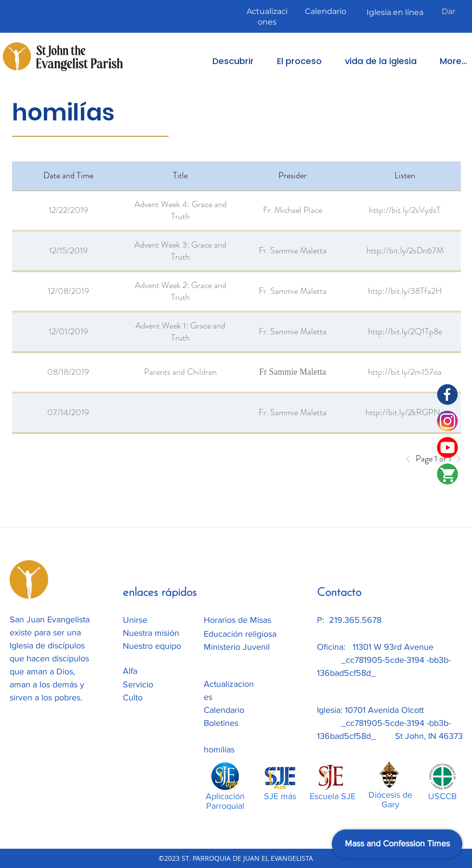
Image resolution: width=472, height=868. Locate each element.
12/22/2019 (68, 210)
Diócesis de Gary (390, 800)
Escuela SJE (333, 796)
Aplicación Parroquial (225, 801)
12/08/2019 (68, 291)
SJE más (280, 796)
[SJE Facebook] (447, 395)
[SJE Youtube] (447, 447)
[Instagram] (447, 421)
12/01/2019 (68, 331)
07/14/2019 (68, 412)
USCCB (442, 796)
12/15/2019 (68, 250)
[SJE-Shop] (447, 474)
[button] (226, 61)
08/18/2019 (68, 372)
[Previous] (411, 459)
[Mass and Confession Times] (397, 844)
